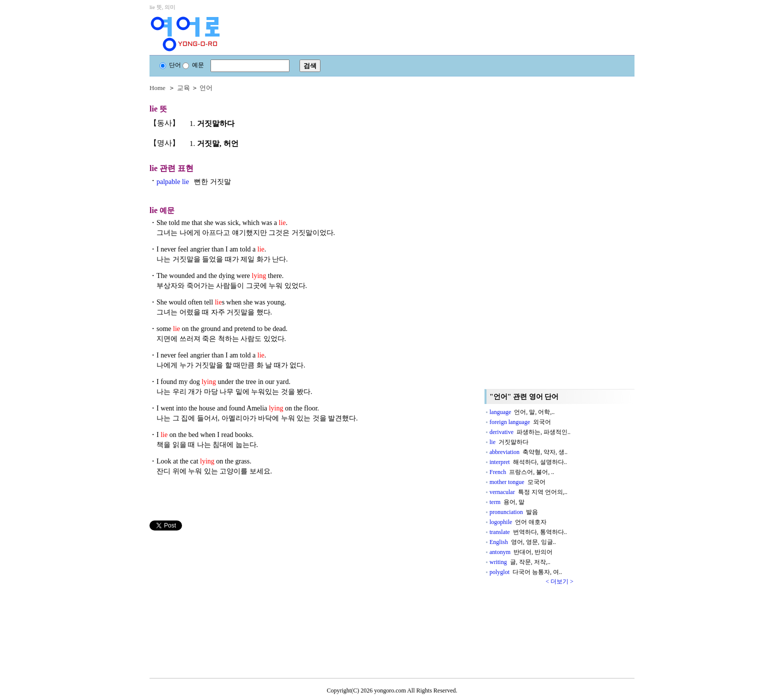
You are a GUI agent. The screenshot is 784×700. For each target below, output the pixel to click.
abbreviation (528, 452)
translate (528, 532)
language (522, 412)
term (507, 502)
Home (157, 88)
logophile (518, 522)
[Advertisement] (224, 600)
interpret (528, 462)
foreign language (520, 422)
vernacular (528, 492)
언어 (206, 88)
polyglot (526, 572)
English (523, 542)
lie (509, 442)
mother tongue (517, 482)
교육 (183, 88)
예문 (193, 65)
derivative (530, 432)
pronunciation (514, 512)
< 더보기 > (559, 581)
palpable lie (194, 182)
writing (520, 562)
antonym (521, 552)
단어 (170, 65)
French (522, 472)
